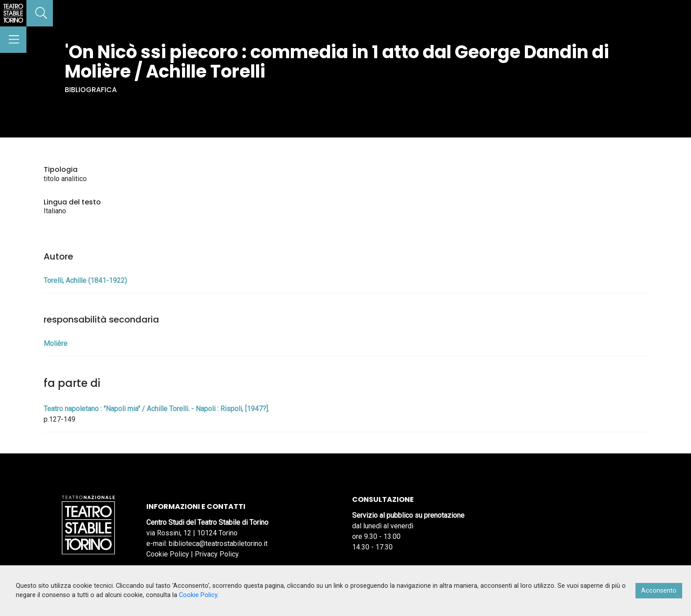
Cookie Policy (168, 554)
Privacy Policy (217, 554)
